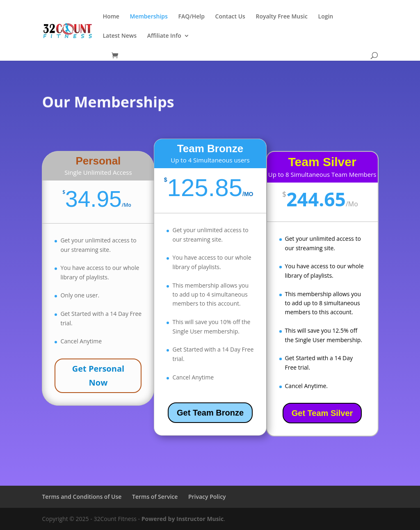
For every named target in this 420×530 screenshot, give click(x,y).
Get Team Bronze (210, 413)
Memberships (149, 17)
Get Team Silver (322, 413)
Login (326, 17)
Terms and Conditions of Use (82, 497)
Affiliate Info (164, 36)
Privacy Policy (207, 497)
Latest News (120, 36)
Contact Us (230, 17)
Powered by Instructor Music (183, 519)
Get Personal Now (98, 376)
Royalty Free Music (281, 17)
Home (111, 17)
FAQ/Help (191, 17)
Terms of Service (155, 497)
